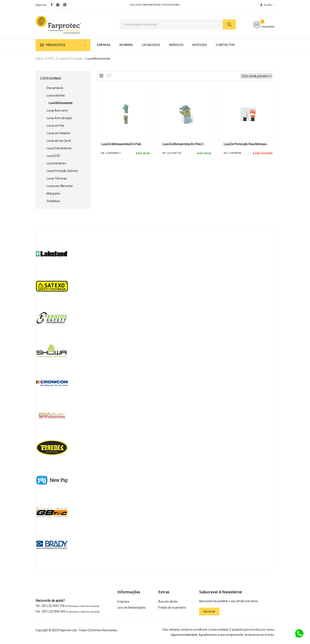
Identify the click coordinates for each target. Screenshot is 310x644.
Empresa (104, 48)
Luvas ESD (53, 159)
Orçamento (264, 26)
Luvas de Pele (55, 129)
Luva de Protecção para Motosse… (246, 148)
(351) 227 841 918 (70, 609)
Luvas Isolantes (56, 167)
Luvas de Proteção (70, 62)
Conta (267, 5)
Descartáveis (55, 91)
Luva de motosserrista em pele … (122, 148)
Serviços (176, 48)
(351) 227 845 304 (71, 615)
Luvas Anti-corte (57, 114)
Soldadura (53, 204)
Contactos (225, 48)
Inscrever (209, 615)
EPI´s (51, 62)
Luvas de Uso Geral (59, 144)
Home (40, 62)
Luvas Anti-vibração (59, 122)
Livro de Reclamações (131, 612)
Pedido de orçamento (172, 612)
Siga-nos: (41, 5)
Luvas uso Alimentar (60, 189)
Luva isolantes (56, 99)
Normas (126, 48)
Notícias (199, 48)
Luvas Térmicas (57, 182)
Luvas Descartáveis (59, 152)
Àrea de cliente (168, 605)
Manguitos (53, 197)
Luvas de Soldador (58, 137)
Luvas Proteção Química (62, 174)
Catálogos (151, 48)
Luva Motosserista (60, 106)
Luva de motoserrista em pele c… (184, 148)
